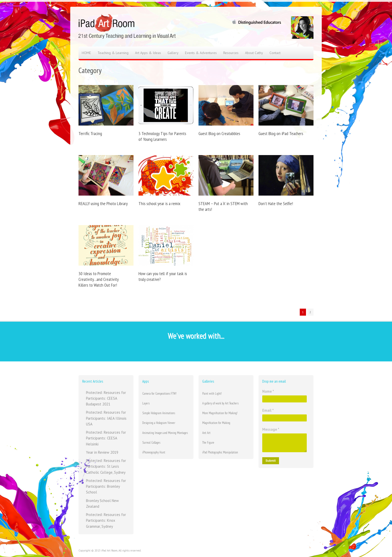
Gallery (173, 53)
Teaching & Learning (113, 53)
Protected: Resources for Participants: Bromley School (106, 486)
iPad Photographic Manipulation (220, 452)
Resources (231, 53)
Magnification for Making (216, 423)
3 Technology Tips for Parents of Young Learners (162, 136)
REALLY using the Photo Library (103, 203)
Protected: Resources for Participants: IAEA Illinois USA (106, 418)
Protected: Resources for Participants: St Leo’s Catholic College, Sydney (106, 466)
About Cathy (254, 53)
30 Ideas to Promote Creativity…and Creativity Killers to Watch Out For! (98, 279)
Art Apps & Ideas (148, 53)
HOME (86, 53)
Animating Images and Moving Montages (165, 433)
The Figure (208, 443)
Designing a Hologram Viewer (159, 423)
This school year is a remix (159, 203)
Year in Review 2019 (102, 452)
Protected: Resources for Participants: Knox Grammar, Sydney (106, 520)
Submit (271, 461)
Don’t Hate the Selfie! (276, 203)
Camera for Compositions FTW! (159, 394)
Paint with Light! (212, 394)
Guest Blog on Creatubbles (219, 133)
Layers (146, 403)
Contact (275, 53)
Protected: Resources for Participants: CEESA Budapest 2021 (106, 398)
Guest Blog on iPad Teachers (281, 133)
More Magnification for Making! (220, 413)
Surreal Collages (151, 443)
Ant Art (206, 433)
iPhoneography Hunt (154, 452)
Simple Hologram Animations (159, 413)
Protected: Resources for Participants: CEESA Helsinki (106, 438)
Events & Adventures (201, 53)
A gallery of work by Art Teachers (220, 403)
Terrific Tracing (90, 133)
